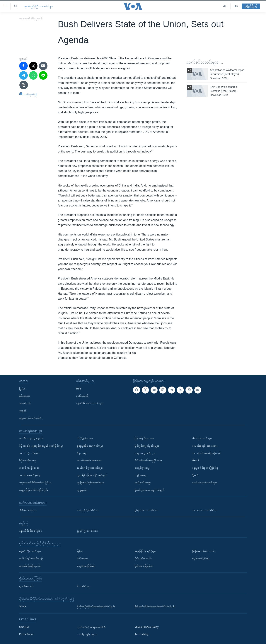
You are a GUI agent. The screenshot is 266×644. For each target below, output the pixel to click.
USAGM (24, 627)
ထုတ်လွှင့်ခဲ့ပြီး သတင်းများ (38, 6)
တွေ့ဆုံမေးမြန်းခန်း (86, 566)
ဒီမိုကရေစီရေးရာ (28, 460)
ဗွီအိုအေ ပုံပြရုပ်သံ (144, 566)
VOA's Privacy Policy (146, 627)
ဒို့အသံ (195, 475)
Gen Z (196, 460)
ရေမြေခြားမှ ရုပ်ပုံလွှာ (145, 551)
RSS (79, 389)
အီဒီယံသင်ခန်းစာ (28, 510)
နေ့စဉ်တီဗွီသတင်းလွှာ (30, 551)
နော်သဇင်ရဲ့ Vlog (201, 558)
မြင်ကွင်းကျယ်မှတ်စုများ (147, 446)
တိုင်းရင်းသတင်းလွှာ (202, 438)
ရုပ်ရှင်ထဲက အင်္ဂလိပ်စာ (146, 510)
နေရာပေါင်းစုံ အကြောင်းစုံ (205, 468)
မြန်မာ (22, 389)
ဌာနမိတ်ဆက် (26, 586)
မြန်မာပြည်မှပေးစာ (144, 438)
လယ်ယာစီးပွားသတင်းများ (90, 468)
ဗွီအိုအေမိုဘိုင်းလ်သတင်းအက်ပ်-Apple (96, 606)
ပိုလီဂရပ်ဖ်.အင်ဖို (143, 558)
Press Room (26, 634)
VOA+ (23, 606)
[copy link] (24, 85)
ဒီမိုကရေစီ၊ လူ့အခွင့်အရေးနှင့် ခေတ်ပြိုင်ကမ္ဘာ (41, 446)
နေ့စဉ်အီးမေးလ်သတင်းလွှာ (90, 403)
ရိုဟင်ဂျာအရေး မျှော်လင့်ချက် (149, 490)
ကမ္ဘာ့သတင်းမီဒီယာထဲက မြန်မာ (35, 482)
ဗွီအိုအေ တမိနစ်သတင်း (204, 551)
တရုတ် (23, 411)
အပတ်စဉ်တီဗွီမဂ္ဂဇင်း (30, 566)
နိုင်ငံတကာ (25, 396)
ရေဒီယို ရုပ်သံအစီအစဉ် (31, 558)
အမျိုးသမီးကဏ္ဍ (143, 482)
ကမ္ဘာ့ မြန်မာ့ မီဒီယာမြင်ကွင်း (34, 490)
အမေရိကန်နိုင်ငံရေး (29, 468)
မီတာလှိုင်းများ (84, 586)
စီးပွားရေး (82, 453)
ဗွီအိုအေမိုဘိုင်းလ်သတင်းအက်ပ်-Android (155, 606)
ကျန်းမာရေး (141, 475)
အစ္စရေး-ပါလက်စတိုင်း (31, 418)
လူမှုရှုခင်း (82, 490)
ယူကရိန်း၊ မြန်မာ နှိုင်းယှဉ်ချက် (92, 475)
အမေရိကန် (25, 403)
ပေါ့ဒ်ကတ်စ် (82, 396)
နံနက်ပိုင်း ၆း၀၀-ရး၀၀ (31, 531)
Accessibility (141, 634)
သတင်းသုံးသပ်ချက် (29, 453)
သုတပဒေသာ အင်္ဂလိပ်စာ (205, 510)
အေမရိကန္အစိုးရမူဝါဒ (87, 634)
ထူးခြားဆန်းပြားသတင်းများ (90, 482)
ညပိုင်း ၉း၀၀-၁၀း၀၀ (87, 531)
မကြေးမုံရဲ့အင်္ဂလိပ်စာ (88, 510)
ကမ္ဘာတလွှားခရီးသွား (145, 453)
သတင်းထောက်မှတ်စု (30, 475)
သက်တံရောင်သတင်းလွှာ (204, 482)
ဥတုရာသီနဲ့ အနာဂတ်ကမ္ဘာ (90, 446)
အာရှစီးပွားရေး (142, 468)
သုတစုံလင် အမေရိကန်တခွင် (206, 453)
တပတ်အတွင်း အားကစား (89, 460)
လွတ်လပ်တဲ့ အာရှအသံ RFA (91, 627)
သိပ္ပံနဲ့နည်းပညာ (85, 438)
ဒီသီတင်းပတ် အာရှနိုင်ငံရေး (148, 460)
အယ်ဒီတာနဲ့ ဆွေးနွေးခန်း (31, 438)
